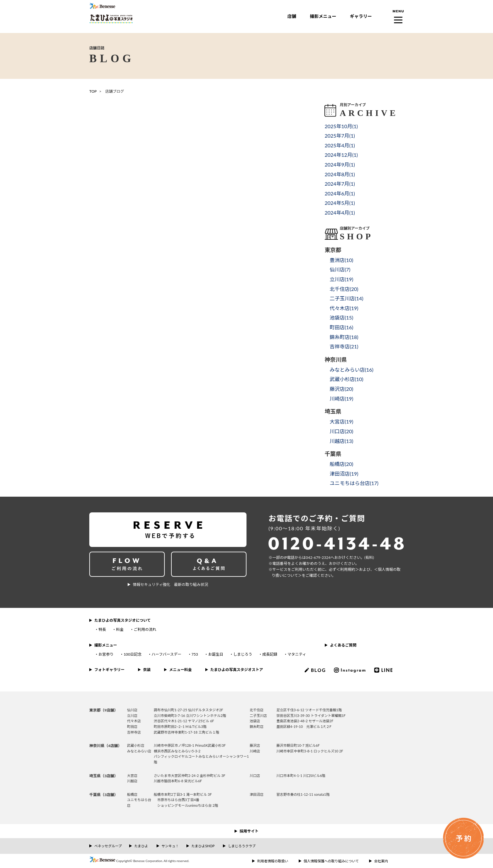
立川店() (341, 279)
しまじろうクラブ (242, 846)
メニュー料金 (180, 670)
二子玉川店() (346, 298)
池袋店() (341, 317)
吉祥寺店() (344, 346)
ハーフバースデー (166, 654)
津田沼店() (344, 474)
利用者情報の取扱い (273, 861)
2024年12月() (341, 155)
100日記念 (133, 654)
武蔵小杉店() (346, 379)
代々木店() (344, 308)
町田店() (341, 327)
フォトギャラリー (109, 670)
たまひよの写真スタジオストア (237, 670)
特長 (102, 629)
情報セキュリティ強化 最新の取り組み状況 (170, 584)
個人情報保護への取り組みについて (331, 861)
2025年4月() (340, 145)
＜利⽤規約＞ (348, 569)
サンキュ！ (170, 846)
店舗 (292, 16)
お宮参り (106, 654)
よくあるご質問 (343, 645)
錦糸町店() (344, 337)
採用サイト (249, 831)
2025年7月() (340, 136)
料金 (120, 629)
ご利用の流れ (145, 629)
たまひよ (141, 846)
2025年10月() (341, 126)
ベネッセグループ (108, 846)
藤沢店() (341, 389)
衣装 (147, 670)
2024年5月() (340, 203)
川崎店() (341, 399)
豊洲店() (341, 260)
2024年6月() (340, 193)
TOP (93, 91)
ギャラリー (361, 16)
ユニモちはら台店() (354, 483)
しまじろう (243, 654)
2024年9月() (340, 164)
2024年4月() (340, 213)
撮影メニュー (323, 16)
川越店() (341, 441)
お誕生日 (216, 654)
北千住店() (344, 289)
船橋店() (341, 464)
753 (195, 654)
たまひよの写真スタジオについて (122, 620)
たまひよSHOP (203, 846)
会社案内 (381, 861)
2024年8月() (340, 174)
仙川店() (340, 269)
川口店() (341, 431)
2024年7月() (340, 184)
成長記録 (270, 654)
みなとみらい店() (351, 370)
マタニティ (297, 654)
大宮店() (341, 421)
